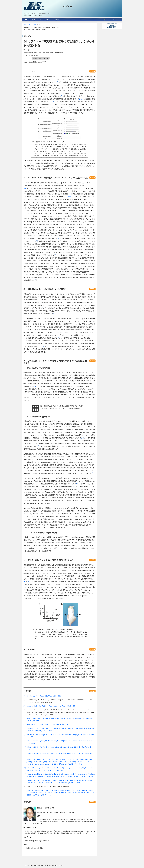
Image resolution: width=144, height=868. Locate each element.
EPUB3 (46, 58)
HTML (35, 58)
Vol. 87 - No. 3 (33, 25)
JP (105, 20)
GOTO (92, 71)
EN (114, 20)
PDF (41, 58)
